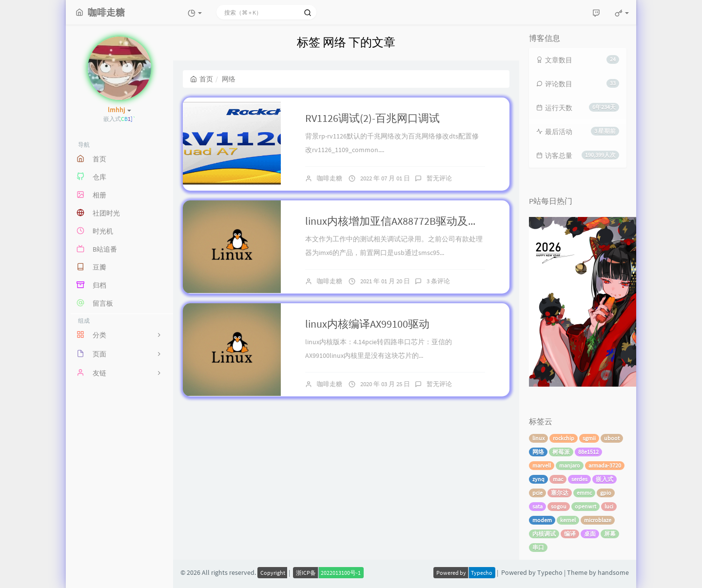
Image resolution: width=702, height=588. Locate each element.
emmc (584, 493)
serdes (579, 479)
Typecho (550, 572)
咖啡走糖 (330, 178)
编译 (570, 534)
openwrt (585, 506)
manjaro (570, 465)
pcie (537, 493)
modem (542, 520)
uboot (612, 438)
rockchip (564, 438)
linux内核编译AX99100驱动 (367, 324)
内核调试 (544, 534)
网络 (538, 452)
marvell (542, 465)
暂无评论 (439, 178)
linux (538, 438)
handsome (613, 572)
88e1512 (588, 452)
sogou (559, 506)
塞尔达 (560, 493)
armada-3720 (605, 465)
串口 (538, 547)
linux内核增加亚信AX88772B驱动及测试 (397, 221)
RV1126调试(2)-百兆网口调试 (372, 118)
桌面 (590, 534)
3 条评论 (438, 281)
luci (609, 506)
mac (558, 479)
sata (537, 506)
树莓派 (561, 452)
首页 (202, 79)
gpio (606, 493)
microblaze (598, 520)
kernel (568, 520)
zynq (538, 479)
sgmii (589, 438)
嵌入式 (604, 479)
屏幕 (610, 534)
